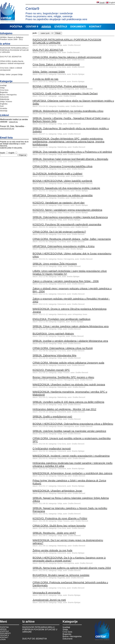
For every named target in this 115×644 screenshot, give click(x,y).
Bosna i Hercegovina (8, 95)
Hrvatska (4, 108)
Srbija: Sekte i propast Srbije (11, 74)
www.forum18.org (7, 129)
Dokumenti (4, 97)
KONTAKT (95, 27)
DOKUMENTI (78, 27)
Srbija (2, 88)
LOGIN (3, 639)
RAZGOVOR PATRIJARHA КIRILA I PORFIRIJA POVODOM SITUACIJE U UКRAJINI (14, 50)
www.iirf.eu (13, 122)
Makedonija (5, 99)
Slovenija (4, 111)
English (111, 3)
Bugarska (4, 92)
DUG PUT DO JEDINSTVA (11, 57)
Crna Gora (4, 90)
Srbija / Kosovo (6, 102)
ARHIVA (46, 27)
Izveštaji (3, 85)
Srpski (101, 3)
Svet (2, 106)
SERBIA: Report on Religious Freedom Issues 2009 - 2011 (12, 38)
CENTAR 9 (32, 27)
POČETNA (16, 27)
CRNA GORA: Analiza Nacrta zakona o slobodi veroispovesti (12, 62)
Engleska (4, 104)
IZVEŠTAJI (61, 27)
